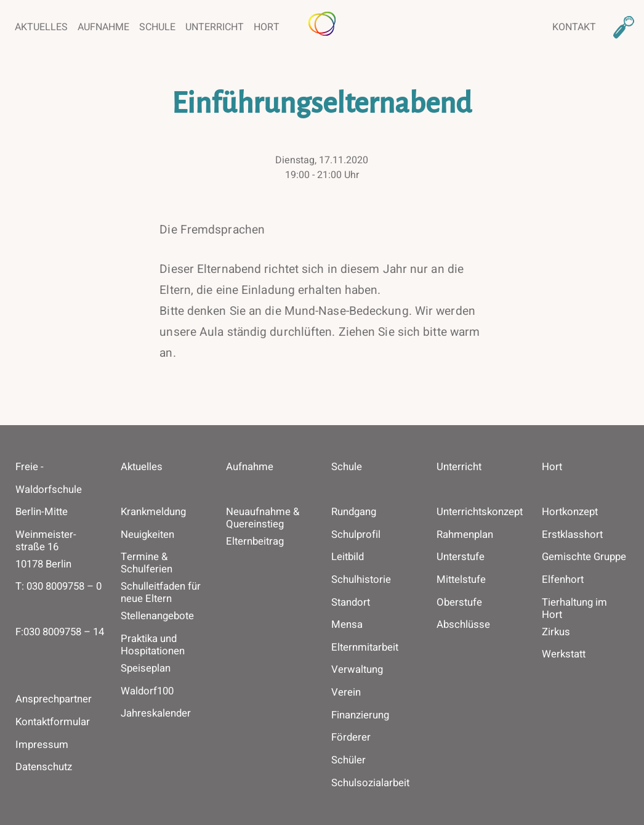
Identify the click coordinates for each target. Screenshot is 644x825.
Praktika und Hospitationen (153, 645)
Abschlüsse (463, 625)
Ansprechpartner (54, 699)
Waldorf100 (147, 691)
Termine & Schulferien (147, 563)
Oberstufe (459, 603)
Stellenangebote (157, 616)
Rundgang (354, 512)
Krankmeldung (153, 512)
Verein (346, 693)
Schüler (348, 760)
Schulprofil (356, 535)
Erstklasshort (572, 535)
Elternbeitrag (255, 542)
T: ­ (58, 598)
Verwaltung (357, 670)
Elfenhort (563, 580)
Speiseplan (146, 669)
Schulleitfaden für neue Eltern (161, 593)
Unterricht (215, 27)
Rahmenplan (465, 535)
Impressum (42, 745)
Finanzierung (360, 715)
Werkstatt (564, 654)
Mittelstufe (461, 580)
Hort (267, 27)
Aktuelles (41, 27)
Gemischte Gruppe (584, 557)
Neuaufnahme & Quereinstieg (263, 518)
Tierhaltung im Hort (574, 609)
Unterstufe (461, 557)
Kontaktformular (53, 722)
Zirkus (556, 632)
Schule (157, 27)
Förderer (351, 738)
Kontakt (574, 27)
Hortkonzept (570, 512)
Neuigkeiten (147, 535)
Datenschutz (44, 767)
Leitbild (348, 557)
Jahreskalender (156, 713)
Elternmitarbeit (365, 648)
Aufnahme (103, 27)
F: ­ (60, 644)
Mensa (347, 625)
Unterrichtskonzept (480, 512)
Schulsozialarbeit (370, 783)
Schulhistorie (361, 580)
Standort (351, 603)
